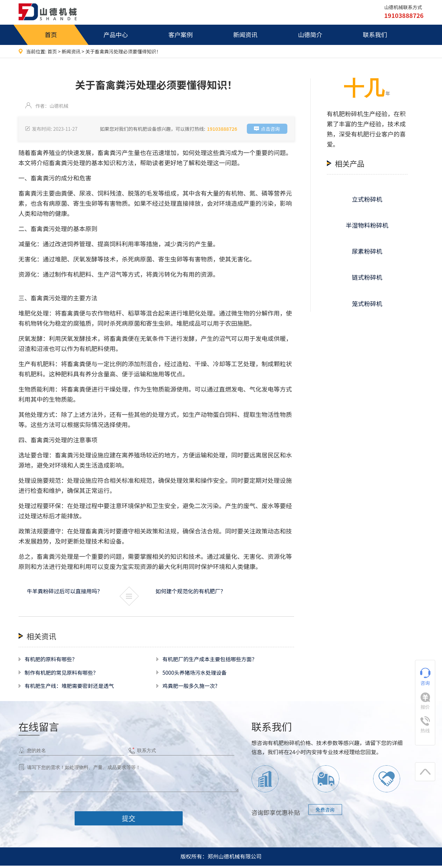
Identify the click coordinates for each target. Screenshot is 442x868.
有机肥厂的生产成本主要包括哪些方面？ (212, 660)
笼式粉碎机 (367, 303)
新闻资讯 (245, 34)
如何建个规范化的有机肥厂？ (191, 591)
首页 (51, 34)
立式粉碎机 (367, 199)
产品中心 (116, 34)
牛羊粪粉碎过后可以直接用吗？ (65, 591)
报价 (425, 701)
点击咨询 (270, 129)
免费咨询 (325, 812)
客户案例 (181, 34)
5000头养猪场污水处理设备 (196, 674)
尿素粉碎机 (367, 251)
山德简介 (310, 34)
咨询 (425, 677)
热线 (425, 725)
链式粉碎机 (367, 277)
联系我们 (375, 34)
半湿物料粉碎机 (367, 225)
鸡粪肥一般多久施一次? (191, 688)
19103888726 (222, 129)
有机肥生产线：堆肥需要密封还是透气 (71, 688)
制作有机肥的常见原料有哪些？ (63, 674)
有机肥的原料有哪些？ (52, 660)
